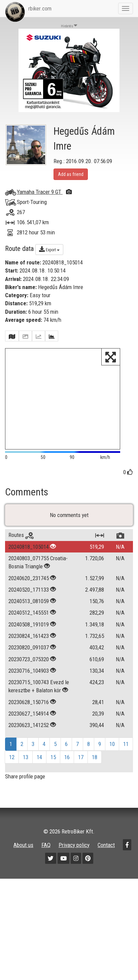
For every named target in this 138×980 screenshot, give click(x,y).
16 (67, 769)
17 (81, 769)
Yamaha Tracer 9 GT (44, 192)
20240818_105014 (29, 559)
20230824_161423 (29, 648)
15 (53, 769)
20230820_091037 (29, 660)
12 (12, 769)
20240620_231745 (29, 590)
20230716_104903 (29, 683)
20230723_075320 (29, 671)
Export (49, 249)
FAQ (46, 857)
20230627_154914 (29, 726)
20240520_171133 (29, 602)
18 (95, 769)
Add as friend (71, 174)
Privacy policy (74, 857)
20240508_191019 (29, 636)
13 (26, 769)
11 (126, 756)
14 (39, 769)
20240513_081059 (29, 613)
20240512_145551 (29, 625)
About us (23, 857)
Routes (21, 547)
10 (112, 756)
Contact (106, 857)
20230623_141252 (29, 737)
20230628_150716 (29, 714)
